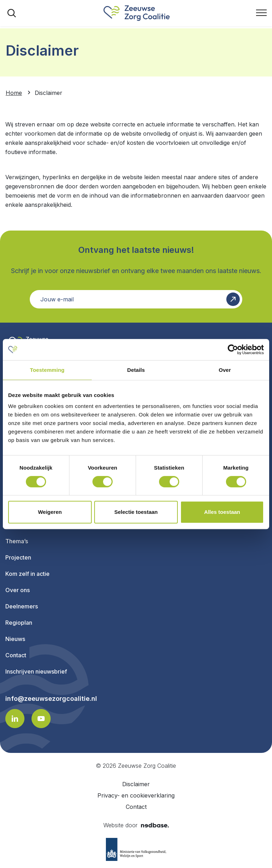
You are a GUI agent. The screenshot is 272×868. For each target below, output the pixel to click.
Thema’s (17, 541)
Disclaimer (136, 784)
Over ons (18, 590)
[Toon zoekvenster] (12, 13)
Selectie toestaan (136, 512)
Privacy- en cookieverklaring (136, 795)
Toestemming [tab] (47, 370)
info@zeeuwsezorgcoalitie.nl (51, 699)
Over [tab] (225, 370)
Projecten (18, 557)
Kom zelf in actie (27, 574)
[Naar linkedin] (15, 719)
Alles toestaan (222, 512)
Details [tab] (136, 370)
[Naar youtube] (41, 719)
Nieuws (15, 639)
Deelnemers (22, 606)
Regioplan (19, 623)
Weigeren (50, 512)
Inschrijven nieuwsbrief (36, 671)
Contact (16, 655)
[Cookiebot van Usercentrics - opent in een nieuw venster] (233, 350)
